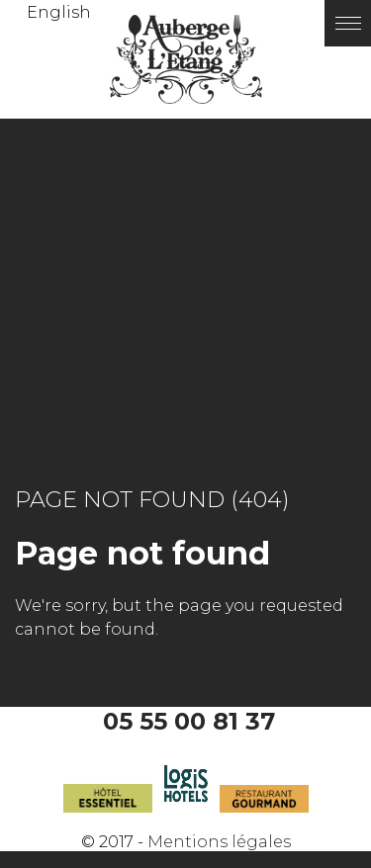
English (59, 12)
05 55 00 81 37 (189, 721)
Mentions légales (219, 842)
